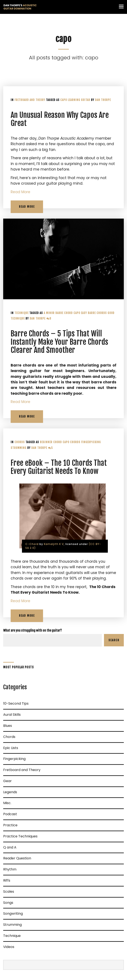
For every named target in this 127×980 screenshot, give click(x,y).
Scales (9, 892)
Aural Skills (12, 715)
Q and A (10, 847)
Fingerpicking (14, 759)
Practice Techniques (20, 836)
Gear (7, 781)
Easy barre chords (94, 313)
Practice (10, 825)
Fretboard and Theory (30, 100)
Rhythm (10, 869)
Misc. (7, 803)
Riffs (7, 880)
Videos (9, 947)
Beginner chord (51, 442)
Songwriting (13, 914)
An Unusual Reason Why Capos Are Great (60, 119)
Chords (20, 442)
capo (64, 100)
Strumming (19, 448)
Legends (10, 792)
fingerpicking (91, 442)
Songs (8, 903)
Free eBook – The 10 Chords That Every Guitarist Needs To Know (59, 467)
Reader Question (17, 858)
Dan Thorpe (103, 100)
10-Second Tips (16, 703)
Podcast (10, 814)
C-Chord (32, 544)
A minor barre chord (58, 313)
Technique (22, 313)
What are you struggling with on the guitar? (32, 630)
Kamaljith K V (54, 544)
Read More (20, 192)
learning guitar (79, 100)
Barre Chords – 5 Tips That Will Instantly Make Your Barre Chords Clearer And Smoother (59, 342)
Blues (8, 726)
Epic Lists (11, 748)
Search (114, 640)
